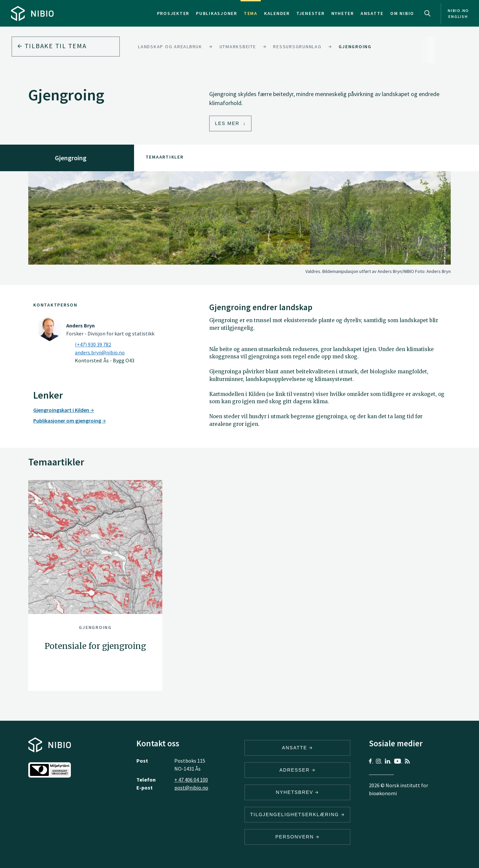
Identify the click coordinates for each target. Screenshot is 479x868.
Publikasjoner (217, 13)
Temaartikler (165, 157)
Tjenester (311, 13)
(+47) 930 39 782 (93, 344)
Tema (251, 13)
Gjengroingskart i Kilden (64, 410)
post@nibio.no (191, 788)
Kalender (277, 13)
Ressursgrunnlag (297, 47)
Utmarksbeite (238, 47)
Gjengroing (355, 47)
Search (427, 13)
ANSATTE (298, 748)
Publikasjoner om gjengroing (70, 421)
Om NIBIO (402, 13)
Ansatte (372, 13)
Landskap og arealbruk (170, 47)
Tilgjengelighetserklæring (297, 814)
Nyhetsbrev (297, 792)
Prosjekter (173, 13)
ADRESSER (297, 770)
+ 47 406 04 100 (191, 780)
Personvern (298, 837)
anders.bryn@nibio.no (100, 352)
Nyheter (343, 13)
